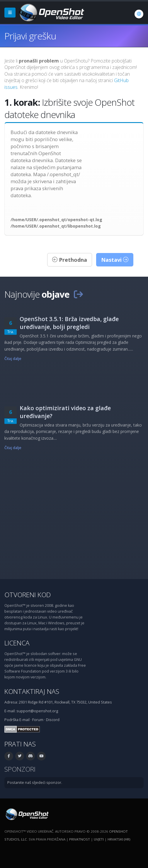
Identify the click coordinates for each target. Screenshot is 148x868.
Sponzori (20, 769)
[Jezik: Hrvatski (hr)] (139, 14)
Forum (38, 720)
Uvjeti (99, 839)
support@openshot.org (37, 711)
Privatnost (80, 839)
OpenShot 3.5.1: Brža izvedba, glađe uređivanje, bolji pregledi (69, 323)
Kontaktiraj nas (32, 691)
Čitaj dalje (13, 359)
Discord (53, 720)
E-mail (24, 720)
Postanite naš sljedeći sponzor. (35, 783)
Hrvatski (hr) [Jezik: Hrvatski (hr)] (119, 839)
